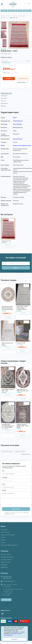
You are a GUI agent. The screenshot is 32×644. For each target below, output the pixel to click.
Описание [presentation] (4, 96)
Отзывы (3, 537)
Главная (3, 16)
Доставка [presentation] (4, 98)
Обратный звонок (6, 600)
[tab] (16, 94)
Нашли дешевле (21, 82)
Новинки (11, 11)
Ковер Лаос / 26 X (6, 241)
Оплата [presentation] (3, 101)
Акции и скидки (5, 532)
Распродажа (27, 11)
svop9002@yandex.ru (9, 581)
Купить (10, 79)
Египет (14, 16)
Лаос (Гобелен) (4, 18)
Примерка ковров (6, 554)
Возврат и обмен (6, 562)
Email (4, 484)
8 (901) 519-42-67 (7, 576)
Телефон (5, 477)
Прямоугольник (27, 145)
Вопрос (4, 490)
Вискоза (15, 128)
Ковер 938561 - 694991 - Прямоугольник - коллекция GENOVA (22, 308)
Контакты (3, 540)
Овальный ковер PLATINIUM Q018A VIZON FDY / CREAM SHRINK (8, 426)
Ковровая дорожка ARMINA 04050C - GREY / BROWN (23, 426)
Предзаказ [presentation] (4, 103)
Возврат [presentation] (3, 106)
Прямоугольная (17, 145)
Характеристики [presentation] (6, 93)
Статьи (3, 543)
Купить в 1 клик (23, 79)
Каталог (4, 11)
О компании (4, 530)
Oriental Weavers (22, 16)
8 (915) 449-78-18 (7, 578)
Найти (16, 268)
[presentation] (14, 502)
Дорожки (19, 11)
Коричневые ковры (20, 451)
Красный (16, 139)
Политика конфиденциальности (10, 545)
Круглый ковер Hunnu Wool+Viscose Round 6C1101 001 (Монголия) (7, 308)
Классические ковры (7, 451)
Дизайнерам (4, 567)
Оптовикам (4, 565)
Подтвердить (14, 639)
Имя (3, 471)
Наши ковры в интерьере (8, 535)
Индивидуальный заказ (7, 557)
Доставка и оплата (6, 560)
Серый (20, 139)
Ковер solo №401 (21, 343)
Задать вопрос (16, 509)
